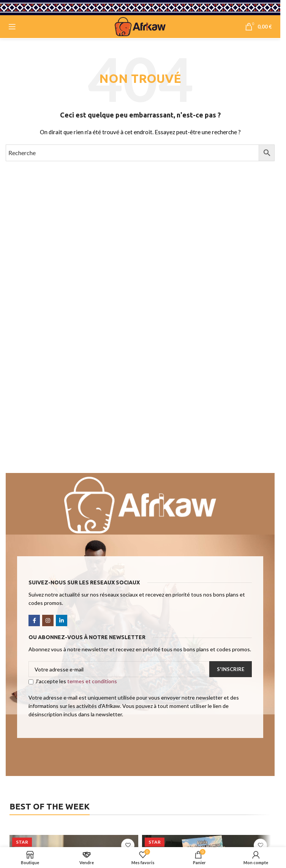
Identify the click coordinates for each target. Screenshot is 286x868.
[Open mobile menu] (12, 27)
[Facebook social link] (34, 620)
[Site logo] (140, 26)
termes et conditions (92, 681)
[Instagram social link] (48, 620)
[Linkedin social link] (62, 620)
